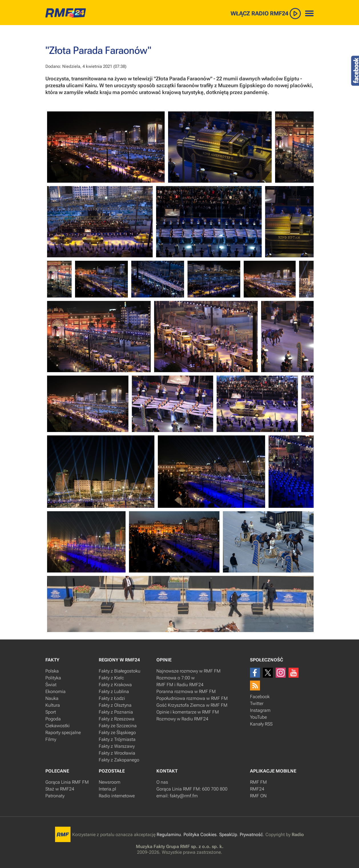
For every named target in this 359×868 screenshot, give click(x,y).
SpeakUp (228, 835)
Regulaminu (169, 835)
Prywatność (251, 835)
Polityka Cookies (200, 835)
